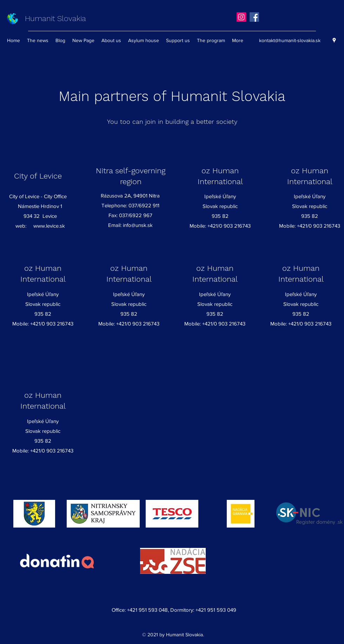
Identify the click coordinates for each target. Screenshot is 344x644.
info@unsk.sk (138, 225)
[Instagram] (241, 17)
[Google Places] (334, 40)
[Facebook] (254, 17)
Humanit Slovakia (55, 18)
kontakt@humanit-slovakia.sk (290, 40)
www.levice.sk (49, 226)
